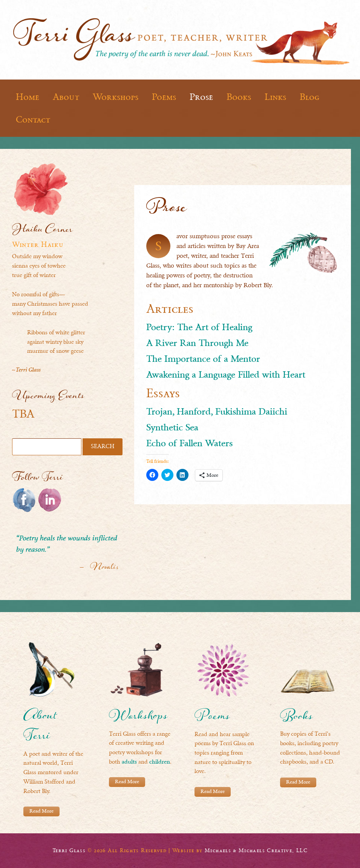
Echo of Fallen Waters (189, 444)
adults (129, 762)
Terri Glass (69, 850)
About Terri (40, 728)
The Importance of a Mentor (203, 360)
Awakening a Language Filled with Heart (226, 375)
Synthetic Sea (172, 428)
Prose (201, 97)
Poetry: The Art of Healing (199, 328)
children (160, 762)
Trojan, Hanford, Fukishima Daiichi (217, 412)
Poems (164, 97)
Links (275, 97)
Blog (309, 97)
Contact (33, 119)
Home (28, 97)
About (66, 97)
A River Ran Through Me (197, 344)
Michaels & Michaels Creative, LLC (256, 850)
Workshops (116, 97)
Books (239, 97)
